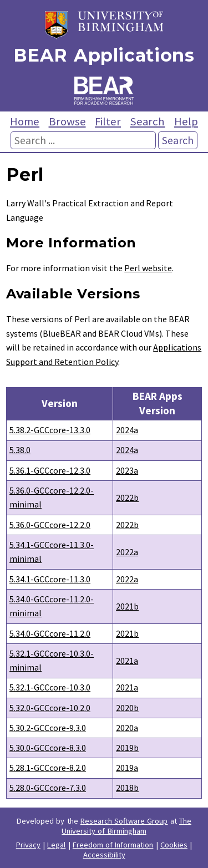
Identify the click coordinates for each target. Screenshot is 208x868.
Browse (67, 121)
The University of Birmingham (126, 826)
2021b (127, 606)
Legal (56, 845)
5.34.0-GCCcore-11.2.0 (50, 633)
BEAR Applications (104, 55)
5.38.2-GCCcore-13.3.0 (50, 430)
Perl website (148, 268)
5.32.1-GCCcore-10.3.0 (50, 687)
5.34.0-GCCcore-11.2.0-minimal (52, 606)
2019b (127, 748)
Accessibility (104, 855)
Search (147, 121)
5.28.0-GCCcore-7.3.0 (48, 788)
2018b (127, 788)
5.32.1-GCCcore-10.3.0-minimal (52, 661)
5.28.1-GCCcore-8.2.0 (48, 768)
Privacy (28, 845)
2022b (127, 498)
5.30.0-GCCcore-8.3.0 (48, 748)
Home (25, 121)
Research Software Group (124, 821)
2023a (127, 470)
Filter (108, 121)
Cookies (174, 845)
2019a (127, 768)
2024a (127, 430)
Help (186, 121)
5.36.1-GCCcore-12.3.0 (50, 470)
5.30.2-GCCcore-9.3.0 (48, 728)
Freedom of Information (113, 845)
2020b (127, 708)
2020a (127, 728)
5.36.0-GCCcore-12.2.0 (50, 525)
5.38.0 (20, 450)
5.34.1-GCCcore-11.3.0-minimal (52, 552)
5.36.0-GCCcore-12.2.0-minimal (52, 498)
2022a (127, 552)
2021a (127, 661)
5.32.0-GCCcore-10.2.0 (50, 708)
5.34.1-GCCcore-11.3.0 (50, 579)
